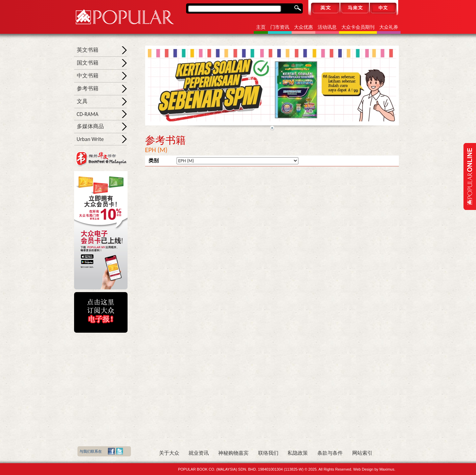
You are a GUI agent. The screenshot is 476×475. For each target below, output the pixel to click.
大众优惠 (303, 27)
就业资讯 (199, 453)
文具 (82, 101)
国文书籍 (88, 63)
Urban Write (90, 139)
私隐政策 (298, 453)
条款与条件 (330, 453)
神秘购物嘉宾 (233, 453)
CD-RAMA (88, 114)
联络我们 (268, 453)
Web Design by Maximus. (374, 469)
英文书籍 (88, 50)
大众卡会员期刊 (358, 27)
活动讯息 (327, 27)
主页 (261, 27)
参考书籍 (88, 88)
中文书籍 (88, 76)
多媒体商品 (90, 126)
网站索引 (362, 453)
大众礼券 (389, 27)
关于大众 (169, 453)
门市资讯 (280, 27)
